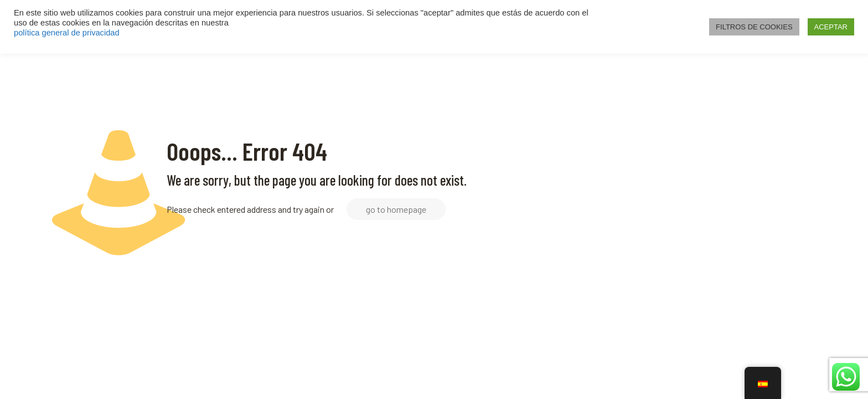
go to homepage (396, 209)
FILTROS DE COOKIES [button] (754, 27)
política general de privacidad (67, 33)
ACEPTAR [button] (831, 27)
